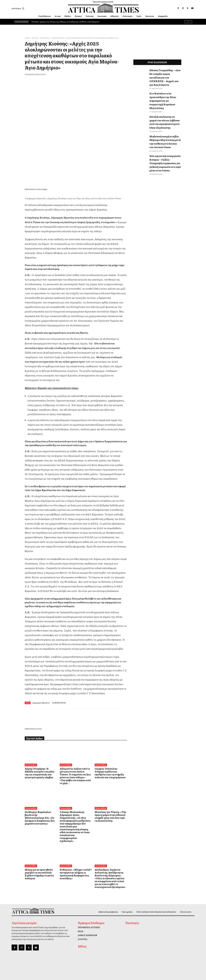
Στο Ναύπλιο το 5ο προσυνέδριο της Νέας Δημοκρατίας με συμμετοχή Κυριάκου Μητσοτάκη (165, 91)
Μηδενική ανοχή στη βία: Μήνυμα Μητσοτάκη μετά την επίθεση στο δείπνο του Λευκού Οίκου (165, 125)
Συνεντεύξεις (45, 38)
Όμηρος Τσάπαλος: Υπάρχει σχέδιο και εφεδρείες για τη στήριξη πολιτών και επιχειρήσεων (108, 780)
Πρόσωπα (35, 38)
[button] (18, 8)
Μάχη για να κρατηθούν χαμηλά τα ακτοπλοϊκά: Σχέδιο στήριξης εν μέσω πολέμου (40, 862)
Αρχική (27, 38)
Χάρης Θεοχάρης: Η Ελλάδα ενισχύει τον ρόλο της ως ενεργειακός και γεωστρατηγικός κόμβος (40, 780)
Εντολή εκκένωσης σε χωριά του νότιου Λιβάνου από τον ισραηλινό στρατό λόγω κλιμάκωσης (165, 108)
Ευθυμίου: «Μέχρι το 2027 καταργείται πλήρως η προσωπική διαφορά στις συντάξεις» (72, 863)
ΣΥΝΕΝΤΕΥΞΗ (59, 710)
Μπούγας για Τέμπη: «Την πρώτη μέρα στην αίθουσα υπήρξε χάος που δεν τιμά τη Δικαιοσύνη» (111, 818)
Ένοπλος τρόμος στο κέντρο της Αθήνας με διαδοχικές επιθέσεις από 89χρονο (65, 22)
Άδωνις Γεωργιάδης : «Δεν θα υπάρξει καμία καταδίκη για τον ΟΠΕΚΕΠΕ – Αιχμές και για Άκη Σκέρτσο (165, 74)
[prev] (186, 22)
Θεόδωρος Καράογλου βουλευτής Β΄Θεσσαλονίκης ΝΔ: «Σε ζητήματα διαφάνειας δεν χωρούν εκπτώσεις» (40, 819)
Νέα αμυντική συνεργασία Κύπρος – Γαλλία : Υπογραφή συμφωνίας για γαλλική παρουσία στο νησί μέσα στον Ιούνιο (164, 143)
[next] (190, 22)
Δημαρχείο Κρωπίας (41, 710)
